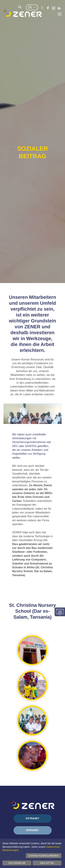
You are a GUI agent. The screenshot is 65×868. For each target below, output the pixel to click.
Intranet (32, 830)
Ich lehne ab (17, 863)
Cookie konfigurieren (44, 856)
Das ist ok (47, 863)
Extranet (33, 818)
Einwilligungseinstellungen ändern (60, 612)
